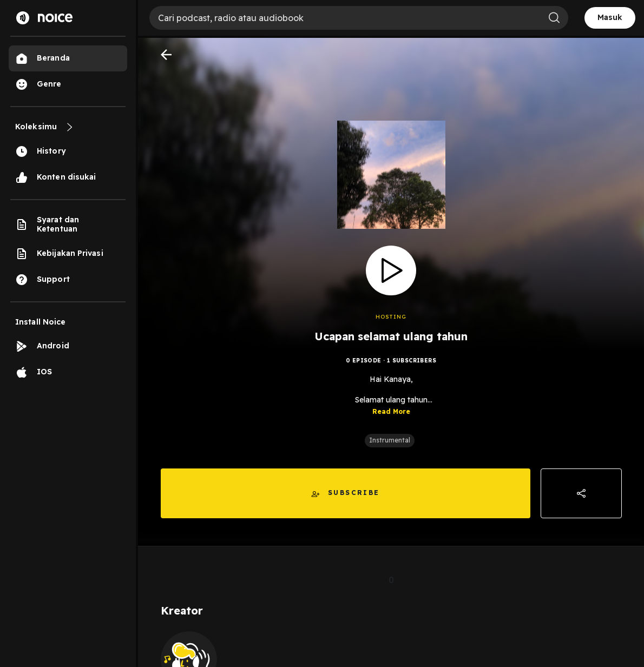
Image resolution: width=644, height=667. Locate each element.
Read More (391, 411)
